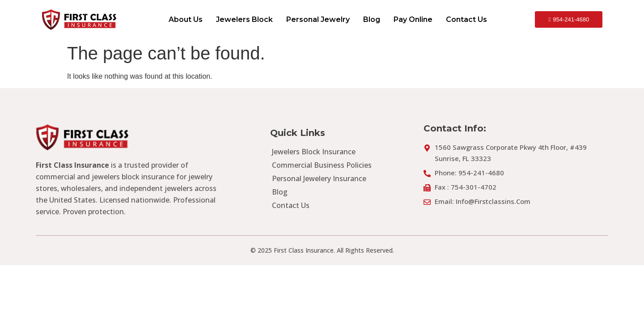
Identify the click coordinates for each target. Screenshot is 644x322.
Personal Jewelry (318, 19)
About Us (186, 19)
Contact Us (466, 19)
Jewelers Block (244, 19)
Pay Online (413, 19)
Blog (372, 19)
